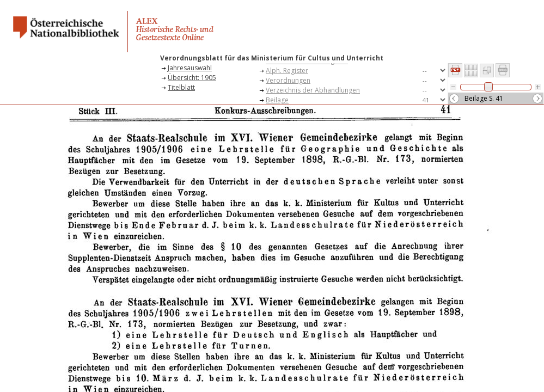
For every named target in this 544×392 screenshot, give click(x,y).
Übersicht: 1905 (192, 78)
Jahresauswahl (190, 68)
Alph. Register (287, 71)
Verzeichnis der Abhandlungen (313, 90)
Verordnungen (288, 80)
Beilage (277, 100)
